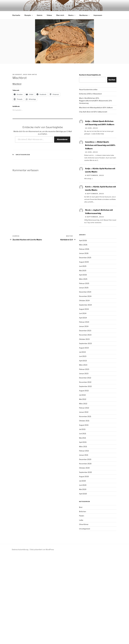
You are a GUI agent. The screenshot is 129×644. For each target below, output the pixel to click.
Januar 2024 (84, 318)
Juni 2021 (83, 425)
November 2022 (85, 374)
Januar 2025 (84, 279)
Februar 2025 (84, 275)
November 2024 (85, 288)
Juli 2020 (82, 473)
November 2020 (85, 455)
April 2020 (83, 485)
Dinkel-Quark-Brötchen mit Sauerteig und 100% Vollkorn (100, 137)
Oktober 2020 (84, 460)
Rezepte (29, 7)
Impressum (98, 7)
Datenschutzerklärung (20, 541)
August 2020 (84, 468)
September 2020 (85, 464)
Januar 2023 (84, 365)
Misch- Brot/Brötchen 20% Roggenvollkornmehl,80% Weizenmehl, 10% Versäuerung (96, 92)
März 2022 (83, 395)
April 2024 (83, 309)
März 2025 (83, 271)
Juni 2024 (83, 305)
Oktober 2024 (84, 292)
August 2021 (84, 417)
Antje (34, 66)
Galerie (40, 7)
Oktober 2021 (84, 412)
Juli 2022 (82, 387)
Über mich (60, 7)
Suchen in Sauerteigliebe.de (90, 67)
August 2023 (84, 340)
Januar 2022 (84, 404)
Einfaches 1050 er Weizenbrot (90, 85)
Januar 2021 (84, 447)
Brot (81, 499)
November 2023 (85, 327)
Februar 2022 (84, 400)
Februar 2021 (84, 442)
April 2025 (83, 266)
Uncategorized (23, 146)
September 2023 (85, 335)
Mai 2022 (83, 391)
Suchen (112, 71)
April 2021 (83, 434)
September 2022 (85, 378)
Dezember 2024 (85, 284)
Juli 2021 (82, 421)
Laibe (81, 512)
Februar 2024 (84, 314)
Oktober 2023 (84, 331)
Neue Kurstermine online (88, 81)
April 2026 (83, 232)
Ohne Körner (84, 516)
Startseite (16, 7)
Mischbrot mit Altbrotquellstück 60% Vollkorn (96, 99)
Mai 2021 (83, 430)
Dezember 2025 (85, 249)
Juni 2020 (83, 477)
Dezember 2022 (85, 369)
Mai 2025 (83, 262)
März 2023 (83, 357)
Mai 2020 (83, 481)
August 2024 (84, 301)
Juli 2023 (82, 344)
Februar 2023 (84, 361)
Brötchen (83, 503)
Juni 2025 (83, 258)
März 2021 (83, 438)
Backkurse (85, 7)
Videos (49, 7)
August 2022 (84, 382)
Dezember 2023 (85, 322)
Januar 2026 (84, 245)
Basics (72, 7)
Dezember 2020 (85, 451)
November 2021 (85, 408)
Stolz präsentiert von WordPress (42, 541)
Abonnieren (62, 131)
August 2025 (84, 254)
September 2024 (85, 297)
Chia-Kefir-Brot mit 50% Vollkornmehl (93, 103)
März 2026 (83, 236)
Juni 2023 (83, 348)
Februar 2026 (84, 241)
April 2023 (83, 352)
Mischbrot (17, 76)
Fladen (82, 507)
